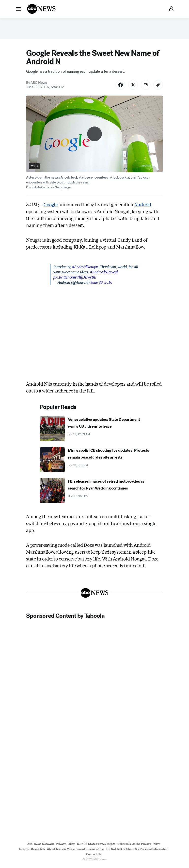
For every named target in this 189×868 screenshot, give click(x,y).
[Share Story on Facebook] (120, 85)
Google (51, 205)
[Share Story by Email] (145, 85)
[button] (18, 9)
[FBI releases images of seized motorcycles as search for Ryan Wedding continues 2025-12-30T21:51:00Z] (95, 491)
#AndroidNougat (85, 268)
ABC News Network (41, 845)
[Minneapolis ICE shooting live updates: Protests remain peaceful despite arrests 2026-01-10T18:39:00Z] (95, 461)
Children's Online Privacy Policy (139, 845)
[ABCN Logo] (41, 9)
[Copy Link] (158, 85)
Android (143, 205)
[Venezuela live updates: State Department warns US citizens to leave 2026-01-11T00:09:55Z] (95, 430)
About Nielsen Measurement (66, 850)
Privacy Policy (65, 845)
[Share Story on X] (132, 85)
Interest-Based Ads (32, 850)
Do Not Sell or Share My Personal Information (137, 850)
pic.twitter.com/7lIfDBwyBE (75, 278)
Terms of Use (96, 850)
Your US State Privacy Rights (96, 845)
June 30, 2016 (101, 283)
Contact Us (94, 855)
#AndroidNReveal (104, 273)
